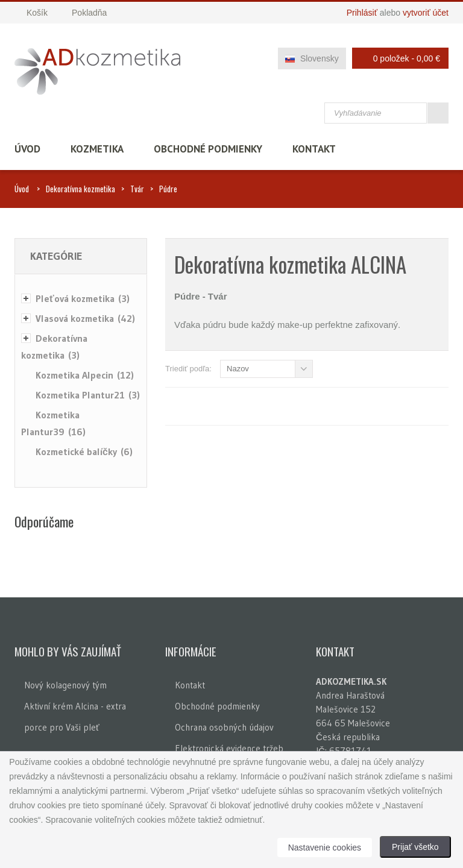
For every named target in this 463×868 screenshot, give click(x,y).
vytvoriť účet (426, 13)
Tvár (137, 189)
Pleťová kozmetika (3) (83, 298)
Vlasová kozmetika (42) (85, 318)
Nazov (238, 369)
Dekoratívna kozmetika (80, 189)
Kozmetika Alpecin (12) (85, 375)
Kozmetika (97, 149)
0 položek (397, 58)
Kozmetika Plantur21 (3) (88, 395)
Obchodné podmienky (208, 149)
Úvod (27, 149)
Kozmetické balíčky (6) (84, 451)
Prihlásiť (362, 13)
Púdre (168, 189)
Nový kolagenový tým (65, 685)
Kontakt (314, 149)
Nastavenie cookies (325, 848)
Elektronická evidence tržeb (229, 748)
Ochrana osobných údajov (224, 727)
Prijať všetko (415, 847)
